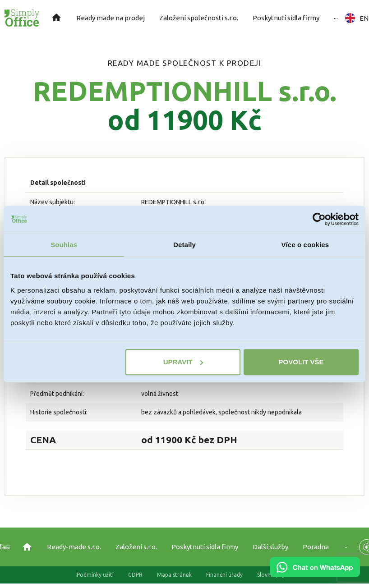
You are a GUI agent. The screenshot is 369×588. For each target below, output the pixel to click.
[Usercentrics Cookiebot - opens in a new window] (319, 219)
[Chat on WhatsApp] (315, 574)
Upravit (183, 362)
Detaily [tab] (184, 245)
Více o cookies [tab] (305, 245)
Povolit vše (301, 362)
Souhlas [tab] (64, 245)
